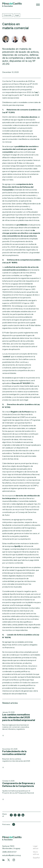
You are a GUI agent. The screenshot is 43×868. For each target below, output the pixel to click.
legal (17, 15)
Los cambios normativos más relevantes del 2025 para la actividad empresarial (19, 717)
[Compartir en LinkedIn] (23, 815)
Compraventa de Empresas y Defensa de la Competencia (19, 785)
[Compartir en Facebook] (11, 815)
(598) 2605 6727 (9, 852)
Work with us (36, 853)
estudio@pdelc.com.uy (12, 855)
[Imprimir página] (14, 824)
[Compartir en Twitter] (19, 815)
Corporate (8, 15)
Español (36, 858)
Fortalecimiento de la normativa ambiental (14, 753)
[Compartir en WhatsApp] (15, 815)
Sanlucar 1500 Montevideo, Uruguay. (11, 847)
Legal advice (36, 847)
